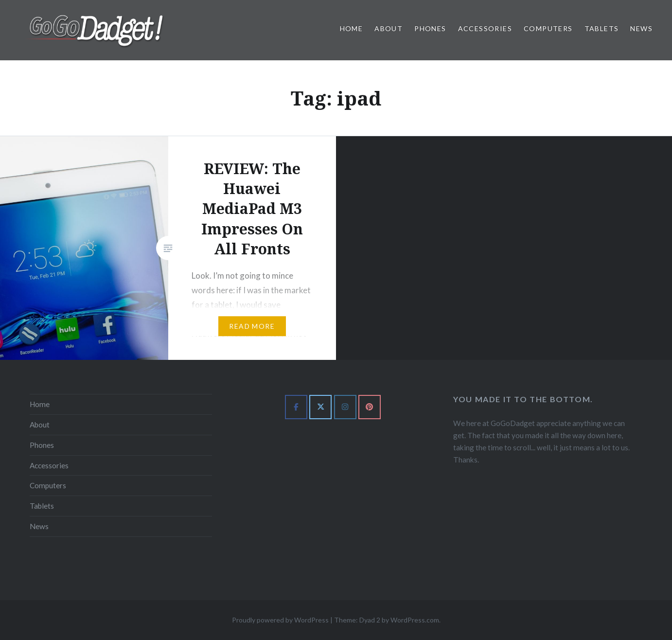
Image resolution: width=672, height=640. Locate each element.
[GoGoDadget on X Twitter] (320, 407)
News (641, 28)
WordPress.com (415, 620)
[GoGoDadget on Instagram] (345, 407)
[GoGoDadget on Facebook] (296, 407)
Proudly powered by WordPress (280, 620)
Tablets (602, 28)
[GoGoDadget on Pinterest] (370, 407)
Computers (548, 28)
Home (352, 28)
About (389, 28)
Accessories (485, 28)
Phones (430, 28)
